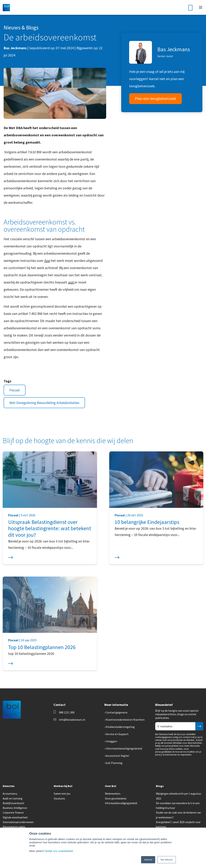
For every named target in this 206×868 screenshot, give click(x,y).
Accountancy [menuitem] (10, 794)
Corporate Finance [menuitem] (13, 813)
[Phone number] (190, 7)
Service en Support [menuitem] (117, 734)
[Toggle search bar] (181, 7)
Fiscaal (15, 390)
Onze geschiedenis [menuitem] (116, 798)
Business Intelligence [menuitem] (15, 808)
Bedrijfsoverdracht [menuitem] (13, 803)
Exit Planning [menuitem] (114, 763)
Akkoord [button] (148, 860)
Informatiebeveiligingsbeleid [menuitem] (124, 748)
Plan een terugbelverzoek (155, 99)
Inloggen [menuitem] (111, 741)
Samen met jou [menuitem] (62, 794)
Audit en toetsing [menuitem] (13, 798)
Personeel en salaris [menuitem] (14, 827)
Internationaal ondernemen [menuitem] (18, 822)
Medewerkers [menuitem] (113, 794)
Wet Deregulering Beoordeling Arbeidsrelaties (44, 403)
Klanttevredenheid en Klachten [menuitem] (125, 720)
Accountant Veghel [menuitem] (117, 756)
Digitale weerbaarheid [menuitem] (15, 817)
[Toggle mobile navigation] (201, 7)
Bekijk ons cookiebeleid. (59, 851)
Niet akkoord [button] (166, 860)
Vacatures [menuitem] (59, 798)
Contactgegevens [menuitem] (117, 712)
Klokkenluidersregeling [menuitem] (120, 727)
